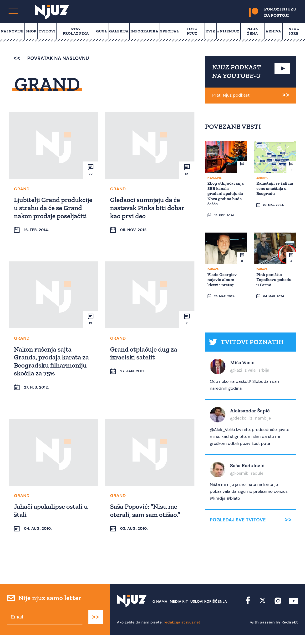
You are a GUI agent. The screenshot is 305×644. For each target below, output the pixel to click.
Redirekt (290, 631)
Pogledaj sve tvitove (238, 501)
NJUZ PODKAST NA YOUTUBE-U (237, 71)
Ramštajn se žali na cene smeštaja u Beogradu (273, 188)
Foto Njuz (192, 31)
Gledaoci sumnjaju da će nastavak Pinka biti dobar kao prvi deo (148, 208)
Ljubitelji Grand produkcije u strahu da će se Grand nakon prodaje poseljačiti (51, 212)
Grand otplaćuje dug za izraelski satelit (144, 361)
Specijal (170, 31)
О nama (160, 611)
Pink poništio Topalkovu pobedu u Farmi (275, 270)
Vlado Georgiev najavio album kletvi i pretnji (223, 270)
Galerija (119, 31)
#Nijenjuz (229, 31)
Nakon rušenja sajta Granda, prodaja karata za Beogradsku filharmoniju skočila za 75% (52, 369)
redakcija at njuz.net (182, 631)
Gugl (102, 31)
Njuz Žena (252, 31)
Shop (31, 31)
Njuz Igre (294, 31)
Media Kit (179, 611)
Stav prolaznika (76, 31)
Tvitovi (47, 31)
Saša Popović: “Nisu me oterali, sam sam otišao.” (146, 519)
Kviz (210, 31)
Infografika (144, 31)
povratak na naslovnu (51, 58)
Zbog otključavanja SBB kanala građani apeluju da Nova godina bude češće (226, 193)
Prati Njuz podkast (231, 95)
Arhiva (273, 31)
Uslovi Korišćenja (209, 611)
